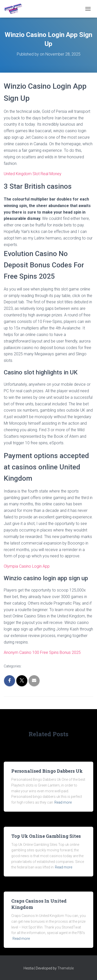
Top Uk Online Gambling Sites (46, 836)
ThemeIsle (66, 968)
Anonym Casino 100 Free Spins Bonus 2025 (42, 652)
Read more (63, 802)
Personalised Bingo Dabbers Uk (47, 771)
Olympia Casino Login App (27, 566)
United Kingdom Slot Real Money (33, 174)
